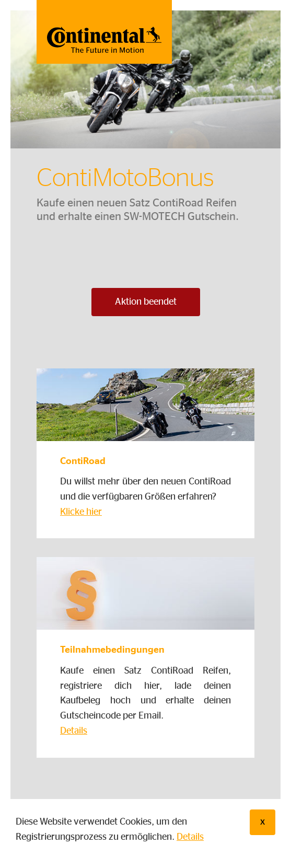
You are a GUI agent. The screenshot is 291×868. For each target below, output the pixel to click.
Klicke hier (81, 512)
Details (190, 837)
